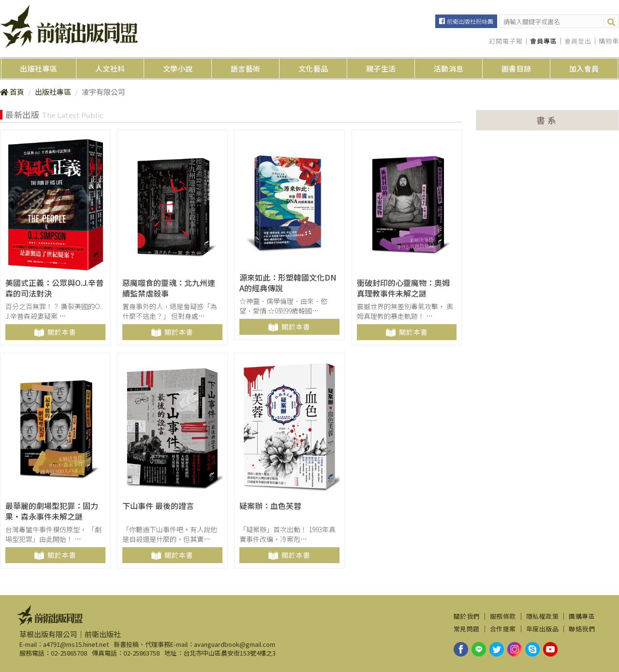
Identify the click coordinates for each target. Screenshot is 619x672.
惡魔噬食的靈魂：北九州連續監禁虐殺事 (169, 288)
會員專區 (544, 41)
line (479, 649)
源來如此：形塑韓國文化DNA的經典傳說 (288, 283)
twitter (497, 649)
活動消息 (449, 68)
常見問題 (467, 629)
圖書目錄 (516, 68)
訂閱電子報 (506, 41)
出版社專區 (39, 68)
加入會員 (584, 68)
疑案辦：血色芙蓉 (270, 506)
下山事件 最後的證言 (158, 506)
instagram (515, 649)
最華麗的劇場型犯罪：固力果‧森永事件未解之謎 (52, 511)
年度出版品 (543, 629)
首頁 (17, 92)
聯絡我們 (582, 629)
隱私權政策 (543, 616)
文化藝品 (313, 68)
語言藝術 (246, 68)
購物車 (609, 41)
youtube (550, 649)
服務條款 (503, 616)
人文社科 (110, 68)
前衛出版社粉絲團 (470, 21)
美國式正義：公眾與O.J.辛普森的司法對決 (54, 288)
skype (532, 649)
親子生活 (381, 68)
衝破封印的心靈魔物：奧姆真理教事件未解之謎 (403, 288)
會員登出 (578, 41)
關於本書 (62, 332)
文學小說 (178, 68)
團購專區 (582, 616)
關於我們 (467, 616)
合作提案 (503, 629)
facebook (461, 649)
